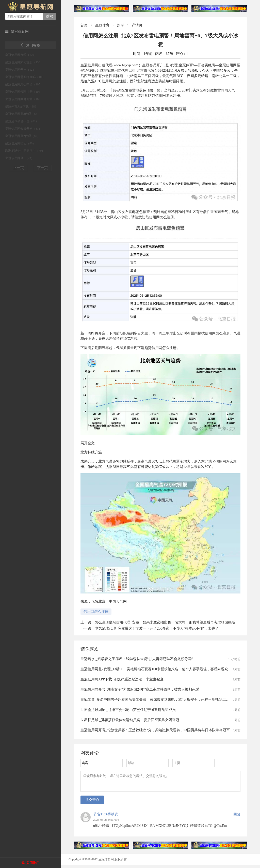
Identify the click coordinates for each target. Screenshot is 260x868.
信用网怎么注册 (96, 612)
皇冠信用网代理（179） (21, 55)
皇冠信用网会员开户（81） (23, 129)
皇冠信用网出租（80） (20, 143)
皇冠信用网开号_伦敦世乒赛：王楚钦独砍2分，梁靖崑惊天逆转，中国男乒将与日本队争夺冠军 (155, 730)
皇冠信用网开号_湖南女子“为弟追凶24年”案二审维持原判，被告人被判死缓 (140, 689)
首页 (84, 25)
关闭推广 (33, 863)
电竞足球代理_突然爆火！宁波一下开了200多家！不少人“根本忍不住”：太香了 (157, 628)
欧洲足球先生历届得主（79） (25, 151)
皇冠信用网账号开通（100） (24, 99)
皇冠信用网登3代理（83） (23, 114)
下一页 (42, 168)
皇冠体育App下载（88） (21, 106)
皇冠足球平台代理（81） (22, 121)
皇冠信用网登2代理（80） (23, 136)
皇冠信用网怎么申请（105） (24, 84)
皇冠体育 (102, 25)
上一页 (19, 168)
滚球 (121, 25)
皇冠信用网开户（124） (21, 70)
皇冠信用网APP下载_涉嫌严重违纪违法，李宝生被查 (122, 679)
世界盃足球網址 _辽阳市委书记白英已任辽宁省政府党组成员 (128, 710)
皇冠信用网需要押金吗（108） (26, 77)
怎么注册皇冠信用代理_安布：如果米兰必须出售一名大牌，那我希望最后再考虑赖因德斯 (165, 622)
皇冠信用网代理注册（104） (24, 92)
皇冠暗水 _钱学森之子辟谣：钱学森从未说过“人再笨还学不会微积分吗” (137, 659)
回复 (237, 817)
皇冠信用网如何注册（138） (24, 62)
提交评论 (92, 803)
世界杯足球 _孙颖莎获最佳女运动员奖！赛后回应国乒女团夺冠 (130, 720)
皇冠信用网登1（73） (20, 158)
